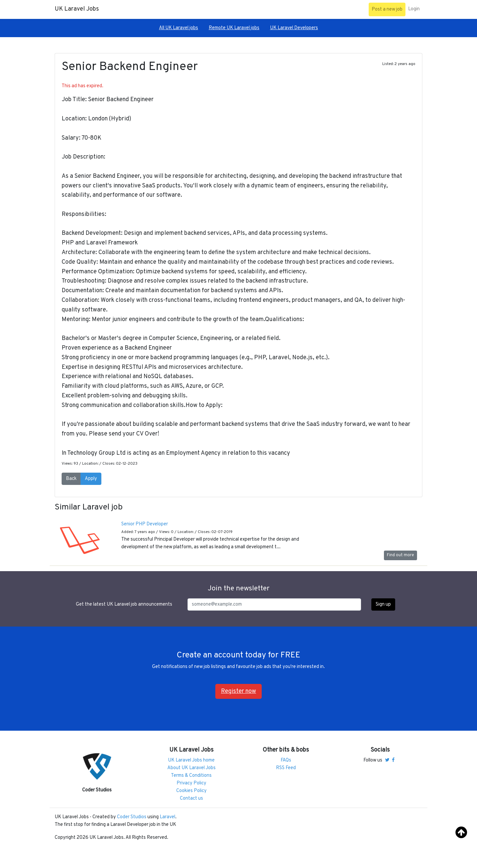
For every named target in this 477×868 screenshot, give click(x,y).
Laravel (167, 817)
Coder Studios (132, 817)
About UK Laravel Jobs (191, 768)
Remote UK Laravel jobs (234, 28)
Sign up (383, 604)
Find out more (400, 555)
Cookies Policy (191, 791)
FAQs (286, 760)
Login (414, 9)
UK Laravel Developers (294, 28)
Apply (91, 479)
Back (71, 479)
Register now (238, 691)
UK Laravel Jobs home (191, 760)
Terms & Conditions (191, 776)
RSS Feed (286, 768)
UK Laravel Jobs (77, 9)
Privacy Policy (191, 783)
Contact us (191, 799)
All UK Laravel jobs (179, 28)
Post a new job (387, 9)
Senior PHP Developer (145, 524)
